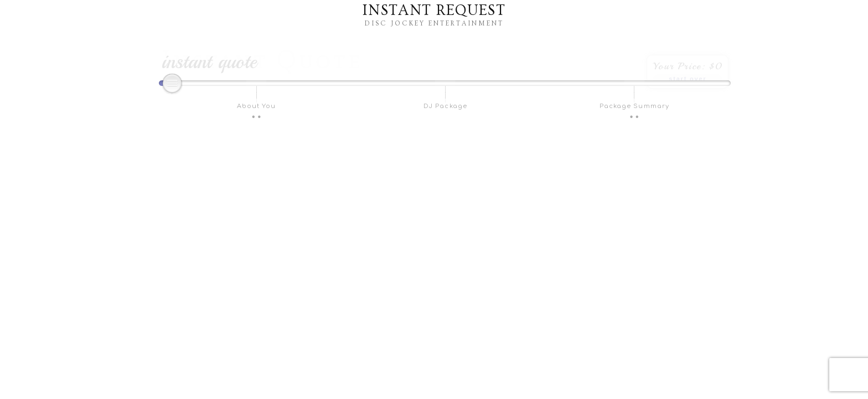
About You (257, 106)
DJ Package (445, 106)
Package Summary (635, 106)
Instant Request (434, 11)
